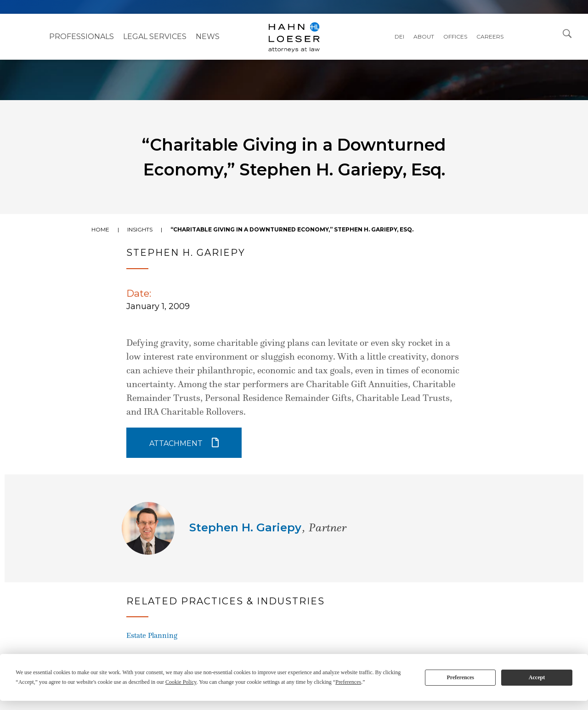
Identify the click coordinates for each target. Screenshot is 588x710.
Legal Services (155, 37)
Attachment (176, 443)
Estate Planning (152, 635)
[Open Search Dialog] (567, 33)
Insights (140, 229)
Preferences (460, 677)
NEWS (208, 37)
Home (100, 229)
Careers (490, 37)
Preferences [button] (348, 682)
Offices (455, 37)
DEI (399, 37)
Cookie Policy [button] (181, 682)
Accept (537, 677)
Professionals (82, 37)
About (424, 37)
